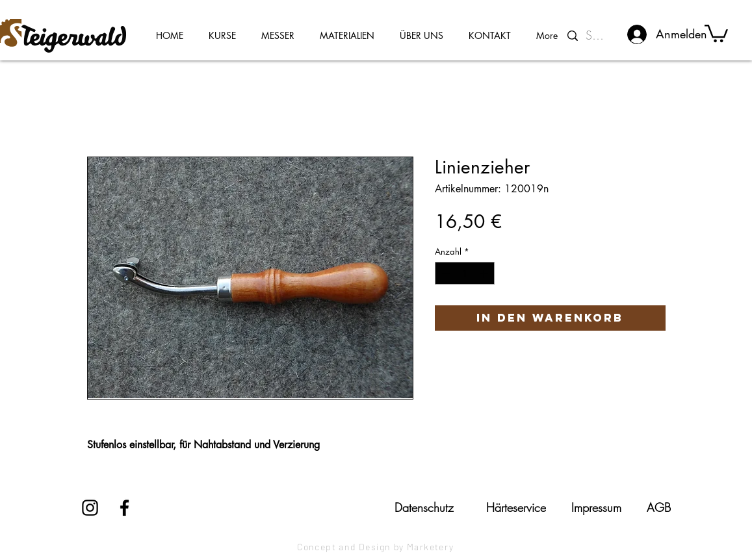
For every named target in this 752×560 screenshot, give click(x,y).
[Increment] (485, 274)
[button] (716, 32)
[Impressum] (597, 507)
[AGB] (659, 507)
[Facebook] (124, 508)
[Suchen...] (598, 36)
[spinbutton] (464, 274)
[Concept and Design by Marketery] (376, 547)
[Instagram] (90, 508)
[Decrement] (445, 274)
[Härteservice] (516, 507)
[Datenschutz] (424, 507)
